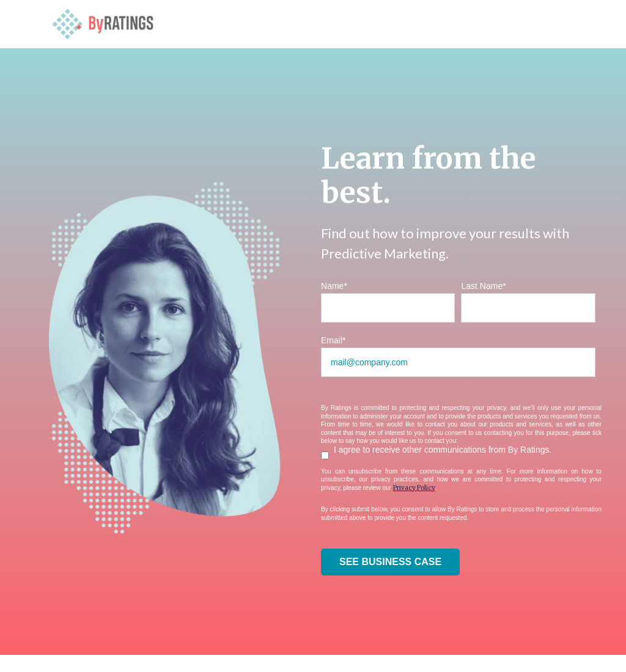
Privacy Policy (414, 488)
